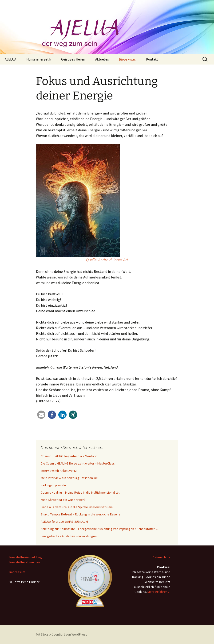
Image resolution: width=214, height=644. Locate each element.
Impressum (17, 572)
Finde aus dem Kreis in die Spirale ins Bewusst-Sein (77, 507)
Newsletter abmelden (25, 562)
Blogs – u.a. (127, 59)
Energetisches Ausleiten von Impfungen (69, 536)
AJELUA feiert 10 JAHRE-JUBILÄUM (64, 522)
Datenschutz (161, 557)
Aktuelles (102, 59)
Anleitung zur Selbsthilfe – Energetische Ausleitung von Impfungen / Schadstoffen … (100, 529)
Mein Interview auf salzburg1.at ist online (69, 478)
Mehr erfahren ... (159, 592)
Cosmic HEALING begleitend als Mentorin (69, 456)
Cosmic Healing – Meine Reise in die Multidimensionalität (80, 492)
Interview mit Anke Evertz (59, 471)
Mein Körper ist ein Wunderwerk (63, 500)
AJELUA (10, 59)
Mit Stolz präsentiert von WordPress (62, 634)
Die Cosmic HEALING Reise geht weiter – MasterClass (78, 463)
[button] (41, 415)
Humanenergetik (39, 59)
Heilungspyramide (53, 485)
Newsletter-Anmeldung (26, 557)
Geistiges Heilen (73, 59)
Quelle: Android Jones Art (107, 260)
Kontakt (152, 59)
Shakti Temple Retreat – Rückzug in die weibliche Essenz (80, 514)
